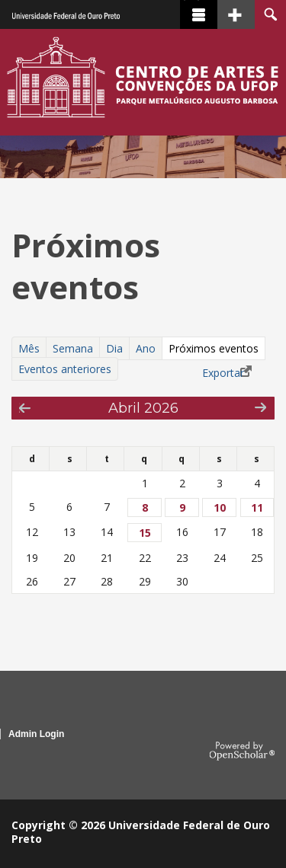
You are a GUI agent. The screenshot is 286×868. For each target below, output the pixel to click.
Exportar (223, 373)
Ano (146, 348)
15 (145, 533)
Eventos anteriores (65, 369)
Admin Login (36, 734)
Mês (29, 348)
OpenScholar (242, 752)
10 (220, 507)
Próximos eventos (216, 349)
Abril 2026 (143, 408)
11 (257, 507)
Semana (73, 348)
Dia (114, 348)
